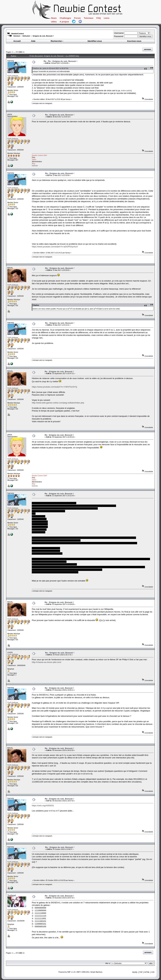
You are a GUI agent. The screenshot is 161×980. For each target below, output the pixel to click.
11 (24, 52)
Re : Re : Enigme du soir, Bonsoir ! (61, 61)
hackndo (35, 166)
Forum (77, 18)
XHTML (147, 972)
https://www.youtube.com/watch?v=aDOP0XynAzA (55, 247)
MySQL (135, 972)
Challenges (65, 18)
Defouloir (26, 36)
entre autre (126, 91)
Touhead (12, 895)
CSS (153, 972)
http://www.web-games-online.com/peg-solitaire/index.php (58, 403)
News (54, 18)
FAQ (99, 18)
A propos (64, 22)
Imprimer (148, 49)
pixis (10, 114)
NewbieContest (18, 34)
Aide (33, 41)
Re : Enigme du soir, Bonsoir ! (60, 115)
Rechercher (57, 41)
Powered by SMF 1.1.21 (67, 972)
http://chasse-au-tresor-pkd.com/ (46, 662)
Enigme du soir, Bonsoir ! (43, 36)
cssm (10, 652)
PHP (141, 972)
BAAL (10, 268)
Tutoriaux (89, 18)
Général (17, 36)
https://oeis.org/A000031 (43, 806)
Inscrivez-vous (134, 41)
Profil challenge (13, 76)
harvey (11, 61)
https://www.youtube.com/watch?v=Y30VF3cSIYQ (54, 387)
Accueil (17, 41)
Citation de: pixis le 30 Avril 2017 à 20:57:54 (50, 68)
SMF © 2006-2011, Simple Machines (89, 972)
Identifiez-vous (95, 41)
